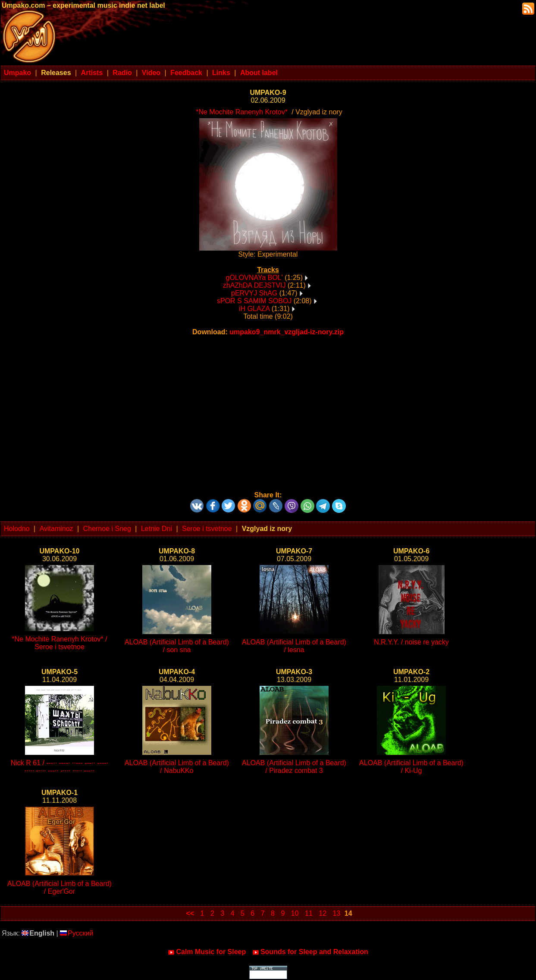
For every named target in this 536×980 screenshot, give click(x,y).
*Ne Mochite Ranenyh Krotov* (242, 112)
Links (221, 73)
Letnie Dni (157, 529)
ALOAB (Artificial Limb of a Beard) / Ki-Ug (411, 767)
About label (259, 73)
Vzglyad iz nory (267, 529)
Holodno (17, 529)
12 (323, 913)
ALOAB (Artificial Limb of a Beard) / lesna (294, 646)
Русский (77, 933)
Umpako (17, 73)
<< (190, 913)
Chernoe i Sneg (107, 529)
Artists (92, 73)
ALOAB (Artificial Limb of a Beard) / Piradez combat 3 (294, 767)
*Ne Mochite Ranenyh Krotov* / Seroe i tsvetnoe (59, 643)
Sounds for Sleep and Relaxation (310, 952)
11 (309, 913)
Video (151, 73)
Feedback (186, 73)
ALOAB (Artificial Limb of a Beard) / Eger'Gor (60, 887)
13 (337, 913)
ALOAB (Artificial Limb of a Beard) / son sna (177, 646)
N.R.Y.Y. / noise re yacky (411, 642)
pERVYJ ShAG (254, 293)
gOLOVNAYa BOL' (254, 278)
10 (295, 913)
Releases (56, 73)
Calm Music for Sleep (207, 952)
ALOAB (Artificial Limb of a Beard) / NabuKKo (177, 767)
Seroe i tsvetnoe (207, 529)
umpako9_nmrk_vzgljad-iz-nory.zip (287, 332)
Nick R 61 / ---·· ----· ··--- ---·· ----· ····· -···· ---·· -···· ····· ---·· (60, 767)
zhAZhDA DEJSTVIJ (254, 285)
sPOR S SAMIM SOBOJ (254, 301)
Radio (122, 73)
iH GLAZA (254, 309)
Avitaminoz (56, 529)
